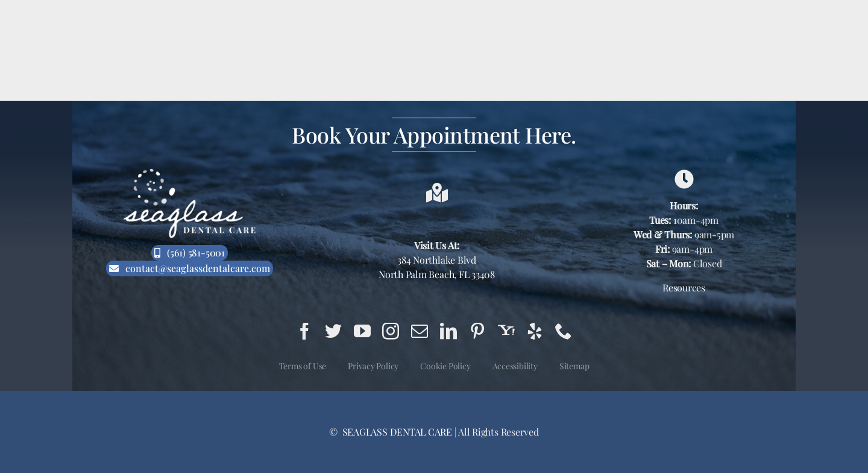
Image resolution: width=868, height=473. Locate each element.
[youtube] (362, 331)
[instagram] (391, 331)
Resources (684, 287)
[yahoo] (506, 331)
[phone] (564, 331)
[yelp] (535, 331)
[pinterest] (477, 331)
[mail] (420, 331)
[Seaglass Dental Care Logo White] (190, 172)
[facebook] (304, 331)
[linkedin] (448, 331)
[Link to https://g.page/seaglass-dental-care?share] (684, 179)
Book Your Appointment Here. (434, 135)
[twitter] (333, 331)
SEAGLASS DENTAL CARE (396, 432)
